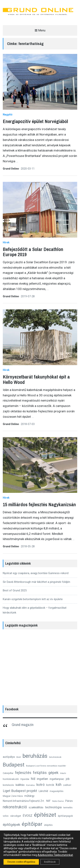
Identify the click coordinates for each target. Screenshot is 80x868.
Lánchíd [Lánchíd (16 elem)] (43, 791)
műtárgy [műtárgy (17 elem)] (29, 796)
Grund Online (11, 169)
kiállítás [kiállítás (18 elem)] (20, 785)
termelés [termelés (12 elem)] (68, 807)
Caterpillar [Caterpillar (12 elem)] (8, 773)
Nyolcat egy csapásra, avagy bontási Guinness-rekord (36, 573)
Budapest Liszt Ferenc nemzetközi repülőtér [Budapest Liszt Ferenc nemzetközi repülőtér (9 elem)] (46, 766)
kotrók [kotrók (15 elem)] (50, 785)
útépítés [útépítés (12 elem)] (48, 825)
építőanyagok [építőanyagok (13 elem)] (65, 816)
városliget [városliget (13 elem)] (16, 816)
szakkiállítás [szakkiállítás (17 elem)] (36, 807)
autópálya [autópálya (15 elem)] (9, 757)
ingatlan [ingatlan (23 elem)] (42, 779)
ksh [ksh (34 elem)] (59, 785)
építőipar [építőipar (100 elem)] (32, 824)
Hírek (6, 242)
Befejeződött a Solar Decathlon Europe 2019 (33, 252)
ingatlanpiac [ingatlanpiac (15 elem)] (57, 779)
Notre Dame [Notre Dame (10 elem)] (58, 801)
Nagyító (8, 115)
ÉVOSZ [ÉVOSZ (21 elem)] (28, 816)
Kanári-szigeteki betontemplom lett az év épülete (33, 599)
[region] (40, 666)
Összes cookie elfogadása (21, 862)
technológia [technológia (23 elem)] (53, 807)
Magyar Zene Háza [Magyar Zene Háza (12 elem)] (13, 796)
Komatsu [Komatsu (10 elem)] (31, 785)
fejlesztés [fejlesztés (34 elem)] (23, 773)
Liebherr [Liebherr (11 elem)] (67, 785)
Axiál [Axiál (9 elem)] (19, 757)
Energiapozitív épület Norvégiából (35, 121)
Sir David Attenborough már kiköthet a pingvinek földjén (36, 582)
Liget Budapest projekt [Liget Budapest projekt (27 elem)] (20, 791)
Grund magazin (23, 725)
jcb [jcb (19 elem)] (68, 779)
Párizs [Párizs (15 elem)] (69, 801)
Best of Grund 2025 (15, 590)
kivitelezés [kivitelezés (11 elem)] (8, 785)
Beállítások (50, 862)
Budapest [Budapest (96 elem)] (14, 765)
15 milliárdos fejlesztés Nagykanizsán (39, 504)
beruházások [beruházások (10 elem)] (55, 757)
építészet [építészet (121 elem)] (45, 815)
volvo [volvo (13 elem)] (6, 816)
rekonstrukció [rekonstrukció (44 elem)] (15, 807)
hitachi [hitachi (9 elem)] (63, 773)
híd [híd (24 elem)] (33, 779)
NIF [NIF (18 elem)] (48, 801)
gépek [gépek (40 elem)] (53, 773)
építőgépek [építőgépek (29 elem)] (11, 825)
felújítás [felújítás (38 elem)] (40, 773)
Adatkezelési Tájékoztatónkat (55, 855)
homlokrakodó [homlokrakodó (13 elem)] (11, 779)
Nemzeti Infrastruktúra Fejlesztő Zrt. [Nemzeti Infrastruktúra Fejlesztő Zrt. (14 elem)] (24, 801)
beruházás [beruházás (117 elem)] (35, 756)
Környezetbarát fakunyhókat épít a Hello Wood (36, 379)
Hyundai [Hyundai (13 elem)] (25, 779)
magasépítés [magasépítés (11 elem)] (57, 791)
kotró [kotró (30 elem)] (41, 785)
